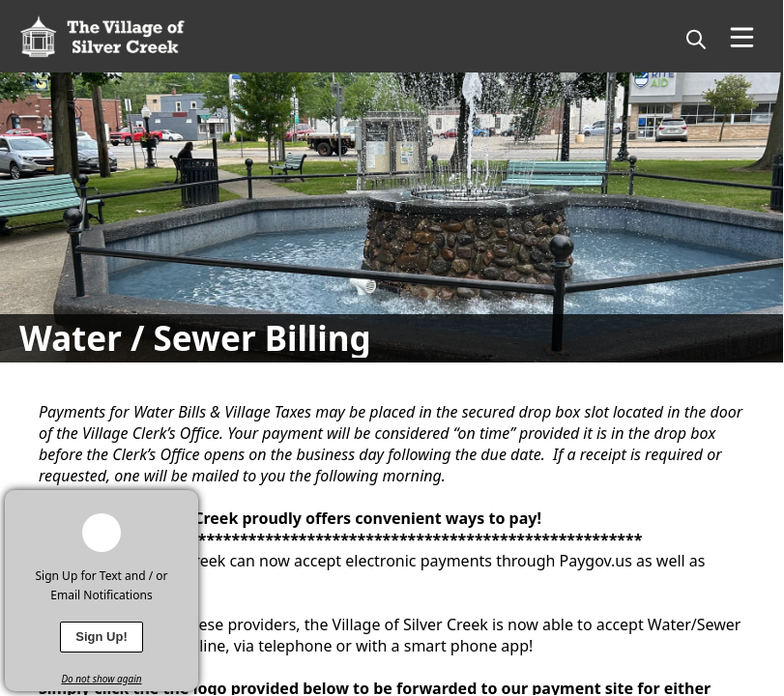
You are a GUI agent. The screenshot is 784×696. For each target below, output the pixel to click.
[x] (184, 505)
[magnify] (696, 39)
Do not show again (101, 679)
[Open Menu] (742, 37)
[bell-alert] (102, 533)
